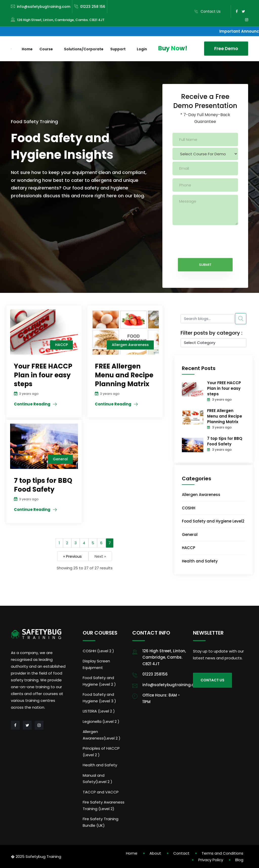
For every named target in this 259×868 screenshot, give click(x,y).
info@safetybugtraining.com (44, 7)
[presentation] (211, 238)
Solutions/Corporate (84, 49)
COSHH (189, 508)
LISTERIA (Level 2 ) (99, 711)
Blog (239, 860)
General (190, 535)
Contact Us (211, 11)
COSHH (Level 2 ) (98, 651)
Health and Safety (200, 561)
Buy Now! (172, 48)
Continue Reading (32, 404)
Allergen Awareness (201, 495)
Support (118, 49)
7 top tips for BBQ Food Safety (225, 441)
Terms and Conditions (222, 853)
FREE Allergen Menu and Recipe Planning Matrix (225, 416)
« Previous (73, 556)
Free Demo (226, 49)
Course (46, 49)
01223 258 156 (93, 7)
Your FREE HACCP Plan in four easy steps (224, 388)
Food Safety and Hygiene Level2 (213, 521)
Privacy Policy (211, 860)
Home (27, 49)
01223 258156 (155, 674)
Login (142, 49)
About (155, 853)
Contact (181, 853)
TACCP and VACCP (101, 792)
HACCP (189, 548)
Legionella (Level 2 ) (101, 721)
